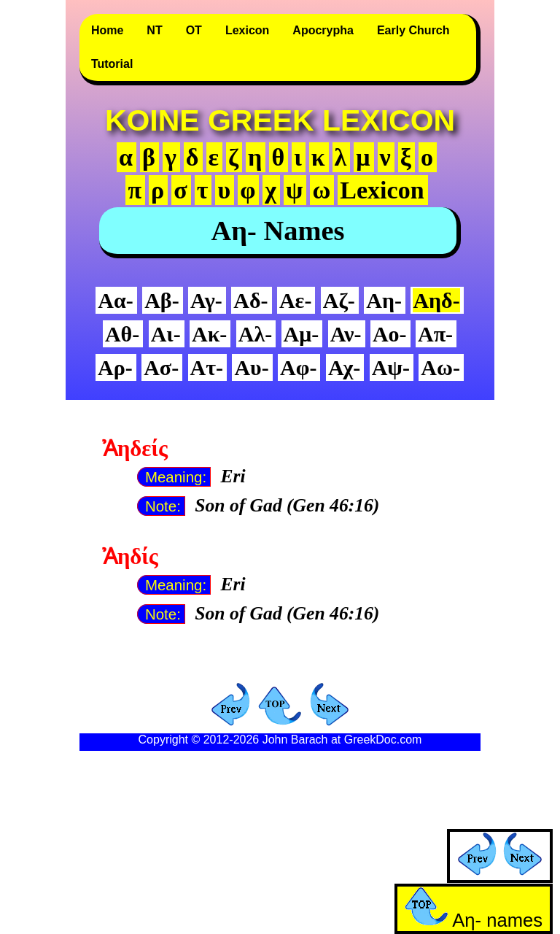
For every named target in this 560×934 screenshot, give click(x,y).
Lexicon (247, 30)
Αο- (390, 334)
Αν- (346, 334)
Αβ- (162, 300)
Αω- (440, 367)
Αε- (295, 300)
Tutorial (112, 64)
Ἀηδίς (130, 557)
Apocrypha (323, 30)
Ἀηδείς (135, 449)
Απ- (435, 334)
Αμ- (302, 334)
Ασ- (161, 367)
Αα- (115, 300)
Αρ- (115, 367)
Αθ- (122, 334)
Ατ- (207, 367)
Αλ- (255, 334)
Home (107, 30)
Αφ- (298, 367)
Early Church (413, 30)
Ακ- (209, 334)
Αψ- (391, 367)
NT (154, 30)
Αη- (384, 300)
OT (194, 30)
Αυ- (251, 367)
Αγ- (206, 300)
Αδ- (250, 300)
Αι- (166, 334)
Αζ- (339, 300)
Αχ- (344, 367)
